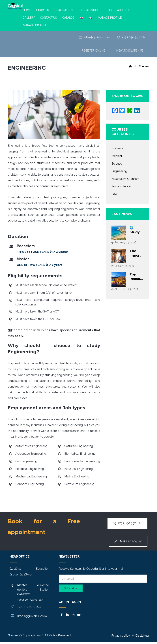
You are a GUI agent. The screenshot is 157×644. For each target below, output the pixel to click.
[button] (62, 616)
